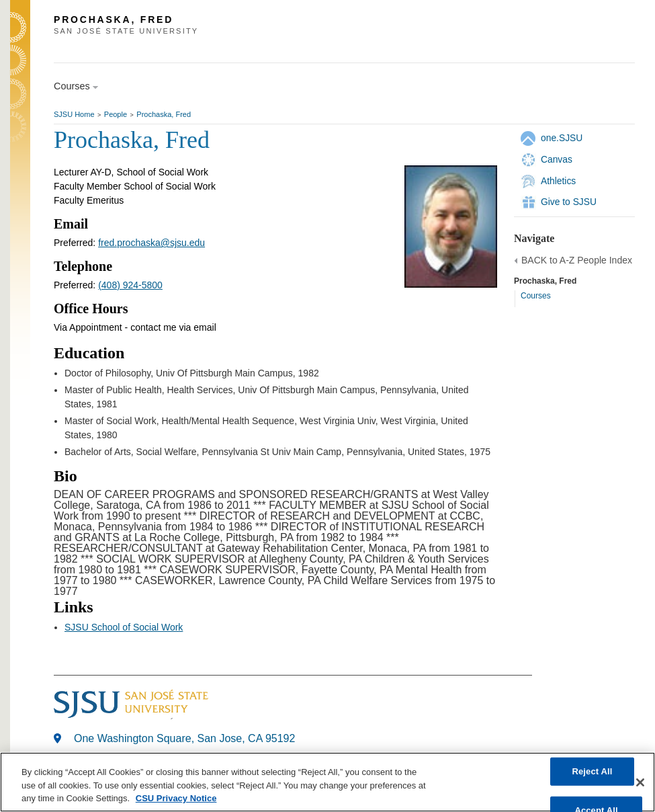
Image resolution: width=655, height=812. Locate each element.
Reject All (592, 771)
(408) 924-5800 (130, 285)
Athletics (558, 181)
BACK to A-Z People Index (577, 260)
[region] (327, 782)
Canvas (557, 159)
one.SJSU (562, 138)
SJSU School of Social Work (124, 627)
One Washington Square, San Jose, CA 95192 (184, 738)
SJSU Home (74, 114)
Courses (536, 296)
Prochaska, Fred (164, 114)
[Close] (640, 782)
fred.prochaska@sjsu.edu (151, 243)
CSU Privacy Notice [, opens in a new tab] (176, 798)
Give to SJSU (569, 202)
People (116, 114)
